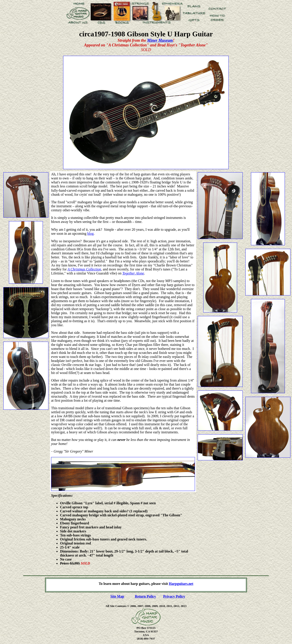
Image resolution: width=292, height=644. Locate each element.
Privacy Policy (174, 596)
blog (90, 234)
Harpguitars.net (181, 584)
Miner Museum (160, 40)
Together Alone (133, 273)
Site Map (117, 596)
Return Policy (146, 596)
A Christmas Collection (84, 269)
